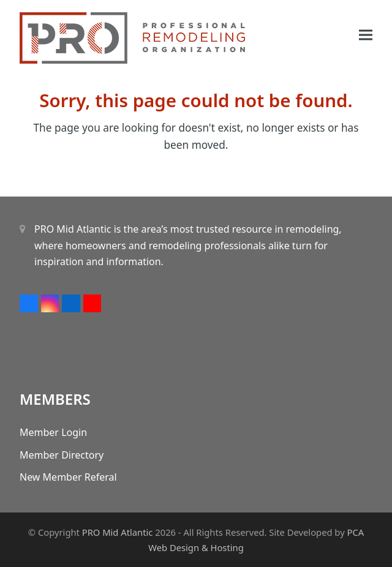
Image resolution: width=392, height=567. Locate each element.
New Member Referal (68, 477)
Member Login (53, 432)
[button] (366, 35)
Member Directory (62, 455)
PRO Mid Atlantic (118, 532)
